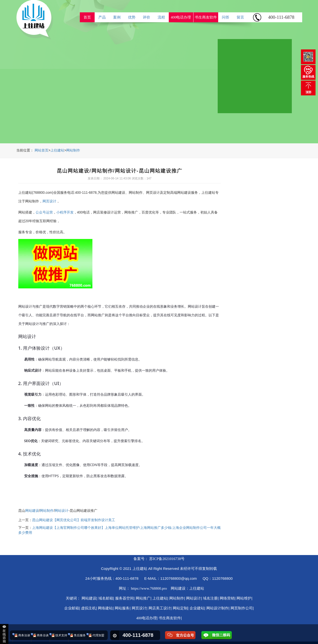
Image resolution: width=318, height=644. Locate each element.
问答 (226, 17)
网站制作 (73, 150)
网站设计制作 (217, 608)
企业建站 (197, 608)
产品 (102, 17)
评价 (147, 17)
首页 (87, 17)
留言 (240, 17)
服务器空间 (124, 598)
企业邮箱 (72, 608)
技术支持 (61, 635)
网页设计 (49, 201)
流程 (161, 17)
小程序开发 (65, 212)
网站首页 (42, 150)
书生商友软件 (206, 17)
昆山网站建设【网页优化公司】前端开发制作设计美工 (74, 520)
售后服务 (80, 635)
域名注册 (210, 598)
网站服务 (122, 608)
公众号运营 (44, 212)
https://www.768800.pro (149, 588)
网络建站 (105, 608)
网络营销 (227, 598)
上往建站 (57, 150)
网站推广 (143, 598)
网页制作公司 (242, 608)
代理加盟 (98, 635)
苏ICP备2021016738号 (167, 559)
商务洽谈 (24, 635)
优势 (132, 17)
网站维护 (244, 598)
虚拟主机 (88, 608)
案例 (117, 17)
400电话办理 (181, 17)
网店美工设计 (160, 608)
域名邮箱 (106, 598)
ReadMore (262, 111)
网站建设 (32, 511)
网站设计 (62, 511)
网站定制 (180, 608)
